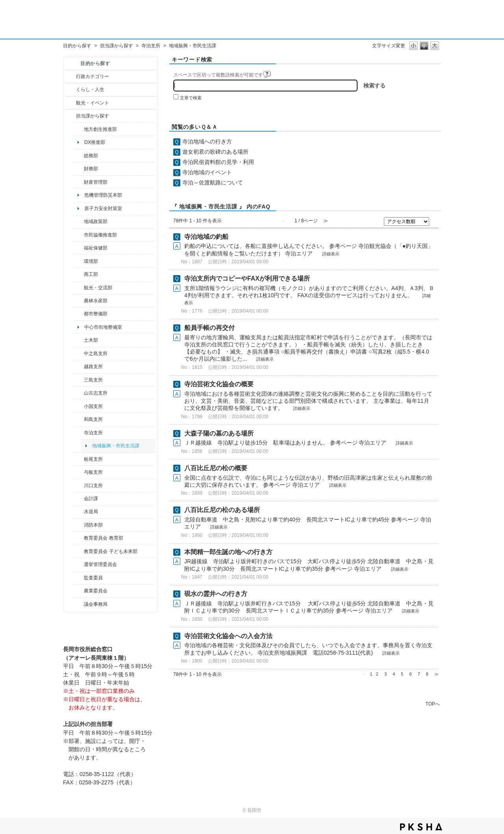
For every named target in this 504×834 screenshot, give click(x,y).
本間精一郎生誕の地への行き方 (228, 552)
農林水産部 (96, 301)
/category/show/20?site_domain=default (79, 288)
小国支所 (93, 406)
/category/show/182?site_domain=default (79, 314)
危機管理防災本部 (103, 195)
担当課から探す (117, 46)
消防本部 (93, 525)
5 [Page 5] (402, 674)
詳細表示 (331, 254)
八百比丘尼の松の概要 (216, 468)
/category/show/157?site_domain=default (79, 604)
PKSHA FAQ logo (421, 827)
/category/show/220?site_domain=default (79, 578)
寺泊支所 (151, 46)
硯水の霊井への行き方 (216, 594)
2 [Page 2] (377, 674)
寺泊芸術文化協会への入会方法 (228, 636)
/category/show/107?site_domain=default (79, 354)
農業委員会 (96, 591)
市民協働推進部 (100, 235)
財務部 (91, 169)
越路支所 (93, 367)
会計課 (91, 499)
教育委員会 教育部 (103, 538)
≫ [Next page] (436, 674)
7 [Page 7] (419, 674)
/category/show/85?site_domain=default (79, 525)
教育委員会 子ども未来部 (110, 551)
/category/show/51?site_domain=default (79, 551)
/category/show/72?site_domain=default (79, 169)
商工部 (91, 274)
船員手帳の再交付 (209, 328)
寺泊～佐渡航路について (213, 182)
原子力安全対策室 (103, 208)
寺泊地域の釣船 (206, 237)
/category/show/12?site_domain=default (71, 89)
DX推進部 (95, 142)
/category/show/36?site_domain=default (79, 274)
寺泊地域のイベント (207, 172)
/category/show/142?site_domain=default (79, 367)
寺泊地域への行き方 (207, 141)
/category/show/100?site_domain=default (79, 129)
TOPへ (433, 704)
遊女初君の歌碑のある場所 (215, 152)
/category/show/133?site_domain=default (79, 486)
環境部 (91, 261)
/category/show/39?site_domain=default (79, 538)
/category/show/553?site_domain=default (79, 182)
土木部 (91, 340)
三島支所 (93, 380)
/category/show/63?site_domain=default (79, 433)
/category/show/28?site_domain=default (79, 340)
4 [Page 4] (394, 674)
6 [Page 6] (410, 674)
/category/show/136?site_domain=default (79, 472)
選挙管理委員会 (100, 564)
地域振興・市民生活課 (116, 446)
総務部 (91, 156)
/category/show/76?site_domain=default (79, 301)
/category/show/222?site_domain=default (79, 591)
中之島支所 (96, 354)
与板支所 (93, 472)
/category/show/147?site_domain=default (79, 512)
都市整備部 (96, 314)
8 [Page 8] (427, 674)
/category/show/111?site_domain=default (79, 564)
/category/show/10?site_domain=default (79, 156)
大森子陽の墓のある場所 (219, 433)
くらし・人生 (90, 89)
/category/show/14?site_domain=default (79, 248)
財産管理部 (96, 182)
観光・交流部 (98, 288)
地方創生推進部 (100, 129)
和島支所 (93, 419)
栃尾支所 (93, 459)
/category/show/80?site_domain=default (79, 459)
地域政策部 (96, 222)
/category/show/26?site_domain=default (79, 235)
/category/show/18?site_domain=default (71, 103)
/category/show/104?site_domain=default (79, 222)
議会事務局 (96, 604)
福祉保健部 (96, 248)
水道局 (91, 512)
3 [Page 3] (385, 674)
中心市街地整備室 (103, 327)
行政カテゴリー (93, 76)
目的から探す (77, 46)
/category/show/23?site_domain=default (79, 261)
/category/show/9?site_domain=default (71, 116)
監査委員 (93, 578)
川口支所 (93, 486)
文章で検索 (191, 98)
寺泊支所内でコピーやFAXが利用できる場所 (247, 278)
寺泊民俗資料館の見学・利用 (218, 162)
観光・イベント (93, 103)
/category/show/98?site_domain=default (79, 393)
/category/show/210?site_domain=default (79, 499)
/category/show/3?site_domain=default (71, 76)
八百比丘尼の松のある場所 (222, 510)
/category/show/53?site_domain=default (79, 380)
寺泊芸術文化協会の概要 (219, 384)
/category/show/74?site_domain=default (79, 406)
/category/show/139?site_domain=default (79, 419)
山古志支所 (96, 393)
